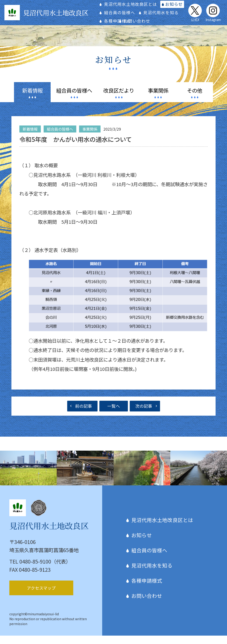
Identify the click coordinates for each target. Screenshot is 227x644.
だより (119, 99)
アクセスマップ (41, 596)
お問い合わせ (121, 29)
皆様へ (74, 99)
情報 (32, 99)
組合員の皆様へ (123, 12)
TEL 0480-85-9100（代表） (40, 570)
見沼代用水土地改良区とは (134, 4)
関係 (158, 99)
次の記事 (144, 414)
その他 (195, 99)
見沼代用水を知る (126, 21)
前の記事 (84, 414)
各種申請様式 (165, 21)
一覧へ (114, 414)
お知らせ (178, 4)
